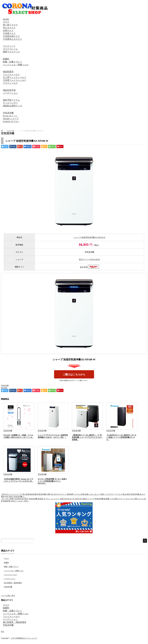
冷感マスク (8, 31)
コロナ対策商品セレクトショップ (24, 638)
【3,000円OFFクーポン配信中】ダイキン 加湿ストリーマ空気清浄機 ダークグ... (121, 437)
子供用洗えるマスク (12, 39)
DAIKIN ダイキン (11, 122)
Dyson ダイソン (10, 116)
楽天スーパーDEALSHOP (89, 259)
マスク (6, 22)
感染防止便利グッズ (12, 106)
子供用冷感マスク (11, 36)
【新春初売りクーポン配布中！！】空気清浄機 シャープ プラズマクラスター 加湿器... (87, 437)
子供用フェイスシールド (15, 80)
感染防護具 (8, 72)
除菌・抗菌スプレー (12, 62)
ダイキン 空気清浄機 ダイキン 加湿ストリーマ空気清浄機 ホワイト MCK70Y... (52, 481)
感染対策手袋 (9, 90)
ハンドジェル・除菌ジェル (16, 65)
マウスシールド (10, 83)
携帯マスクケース (11, 52)
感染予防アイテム (11, 100)
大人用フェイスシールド (15, 77)
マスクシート (9, 46)
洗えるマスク (9, 28)
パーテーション (10, 93)
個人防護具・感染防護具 (13, 583)
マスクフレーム (10, 49)
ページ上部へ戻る (8, 596)
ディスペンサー (10, 103)
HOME (6, 19)
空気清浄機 (8, 113)
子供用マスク (9, 33)
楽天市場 (84, 267)
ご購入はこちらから (74, 374)
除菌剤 (6, 59)
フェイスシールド (11, 75)
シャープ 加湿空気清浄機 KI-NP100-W (89, 237)
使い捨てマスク (10, 25)
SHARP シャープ (11, 119)
